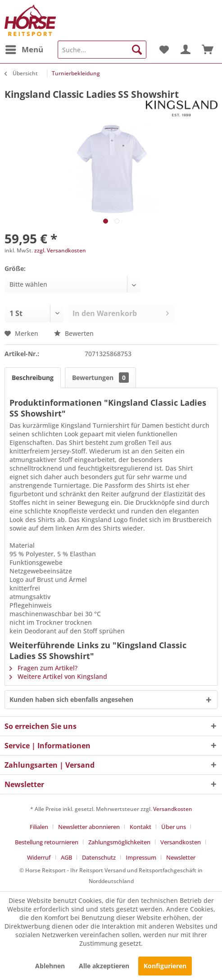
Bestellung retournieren (47, 842)
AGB (66, 857)
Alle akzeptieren (104, 966)
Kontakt (140, 827)
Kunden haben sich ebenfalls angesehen (71, 699)
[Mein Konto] (186, 50)
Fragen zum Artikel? (43, 668)
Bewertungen (100, 378)
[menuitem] (24, 50)
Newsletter (181, 857)
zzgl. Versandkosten (60, 250)
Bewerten (74, 333)
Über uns (174, 827)
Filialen (39, 827)
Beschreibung (33, 378)
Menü (24, 48)
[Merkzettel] (163, 50)
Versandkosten (173, 809)
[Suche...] (102, 50)
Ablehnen (50, 966)
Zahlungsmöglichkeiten (119, 842)
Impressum (141, 857)
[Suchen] (137, 50)
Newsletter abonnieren (89, 827)
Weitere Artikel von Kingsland (58, 676)
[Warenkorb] (208, 50)
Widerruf (39, 857)
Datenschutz (99, 857)
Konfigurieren (165, 966)
